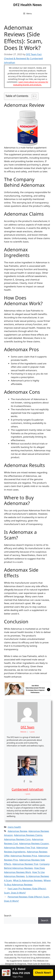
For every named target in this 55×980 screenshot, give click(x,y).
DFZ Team (27, 727)
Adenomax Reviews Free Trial (20, 847)
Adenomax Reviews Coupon (34, 843)
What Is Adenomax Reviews (28, 880)
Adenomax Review (17, 831)
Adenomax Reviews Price (24, 856)
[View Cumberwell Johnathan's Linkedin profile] (31, 781)
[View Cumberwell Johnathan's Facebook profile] (24, 781)
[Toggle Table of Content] (33, 96)
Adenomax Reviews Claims (28, 835)
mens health (14, 827)
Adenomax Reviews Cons (17, 839)
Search (8, 916)
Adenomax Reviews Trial (25, 864)
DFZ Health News (27, 5)
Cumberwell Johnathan (27, 789)
